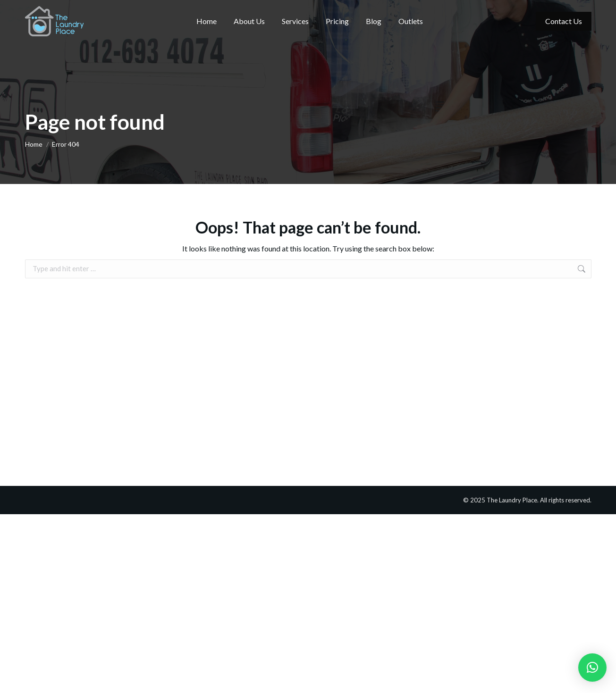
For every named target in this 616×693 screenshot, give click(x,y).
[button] (592, 668)
